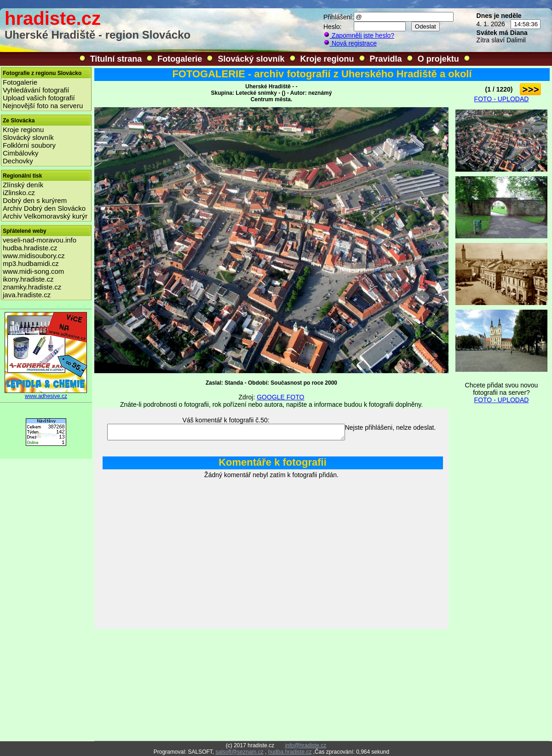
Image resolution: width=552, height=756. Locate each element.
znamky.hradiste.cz (32, 287)
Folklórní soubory (29, 145)
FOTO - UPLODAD (502, 99)
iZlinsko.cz (19, 193)
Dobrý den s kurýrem (35, 200)
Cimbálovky (21, 153)
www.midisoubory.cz (34, 256)
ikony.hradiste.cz (28, 279)
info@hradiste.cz (306, 745)
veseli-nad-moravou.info (40, 240)
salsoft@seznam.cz (239, 752)
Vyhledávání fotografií (36, 90)
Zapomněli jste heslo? (359, 35)
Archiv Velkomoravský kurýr (45, 216)
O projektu (438, 59)
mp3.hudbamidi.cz (31, 263)
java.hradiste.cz (27, 295)
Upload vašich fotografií (39, 98)
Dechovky (18, 161)
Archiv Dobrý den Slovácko (44, 208)
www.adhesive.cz (46, 394)
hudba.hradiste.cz (30, 248)
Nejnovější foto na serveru (43, 106)
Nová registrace (350, 43)
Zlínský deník (23, 185)
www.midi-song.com (33, 271)
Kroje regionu (327, 59)
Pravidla (386, 59)
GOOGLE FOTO (280, 397)
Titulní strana (116, 59)
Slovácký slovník (251, 59)
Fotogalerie (180, 59)
